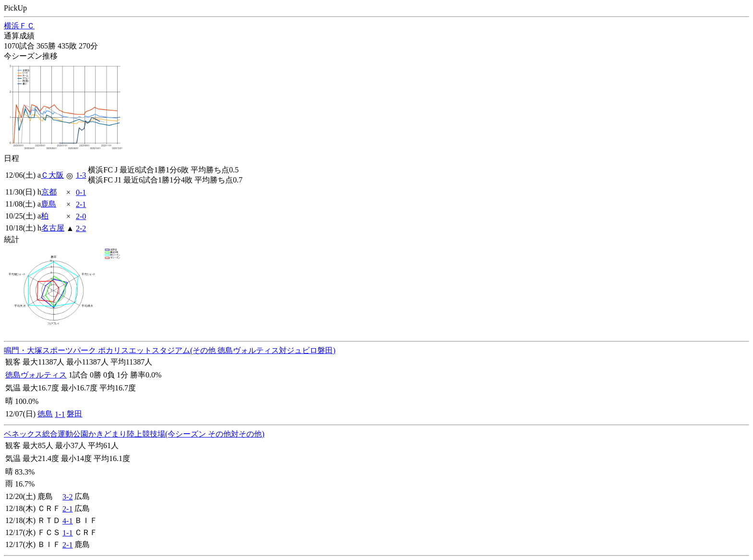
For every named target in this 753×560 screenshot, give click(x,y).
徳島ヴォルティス (36, 375)
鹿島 (49, 204)
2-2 (81, 228)
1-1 (60, 414)
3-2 (67, 497)
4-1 (67, 521)
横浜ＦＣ (19, 26)
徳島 (45, 414)
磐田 (74, 414)
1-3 (81, 175)
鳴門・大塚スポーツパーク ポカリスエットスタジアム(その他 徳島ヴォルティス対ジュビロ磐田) (170, 350)
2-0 (81, 216)
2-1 (81, 204)
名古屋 (53, 228)
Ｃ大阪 (52, 175)
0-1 (81, 192)
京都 (49, 192)
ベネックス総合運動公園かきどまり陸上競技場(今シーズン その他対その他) (134, 434)
